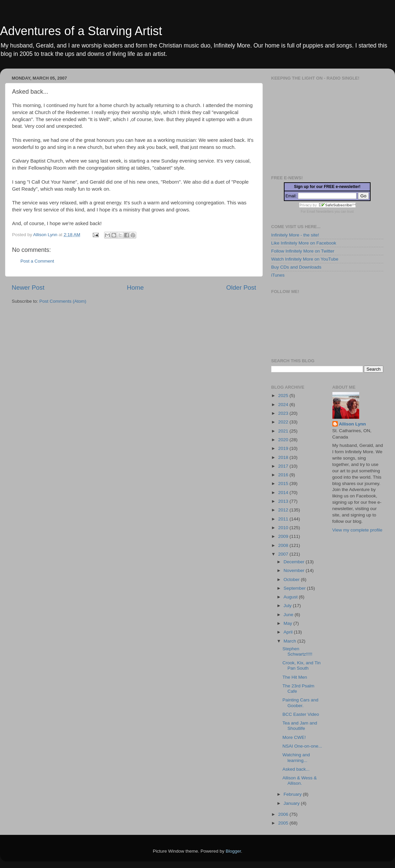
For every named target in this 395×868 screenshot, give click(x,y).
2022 (284, 422)
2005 (284, 823)
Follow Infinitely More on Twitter (303, 251)
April (289, 632)
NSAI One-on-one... (302, 746)
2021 (284, 431)
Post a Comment (37, 261)
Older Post (241, 287)
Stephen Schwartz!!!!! (297, 651)
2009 (284, 536)
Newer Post (28, 287)
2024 (284, 405)
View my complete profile (358, 530)
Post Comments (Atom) (63, 301)
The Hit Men (295, 677)
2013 (284, 501)
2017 (284, 466)
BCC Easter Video (301, 714)
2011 (284, 519)
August (291, 597)
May (288, 623)
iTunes (278, 275)
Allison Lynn (353, 424)
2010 (284, 528)
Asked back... (296, 769)
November (295, 570)
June (289, 615)
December (295, 562)
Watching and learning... (296, 757)
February (293, 794)
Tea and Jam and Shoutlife (300, 726)
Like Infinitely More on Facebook (304, 243)
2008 (284, 545)
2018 (284, 457)
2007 (284, 554)
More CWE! (294, 737)
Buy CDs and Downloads (296, 267)
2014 (284, 493)
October (292, 580)
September (295, 588)
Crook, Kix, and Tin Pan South (302, 665)
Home (135, 287)
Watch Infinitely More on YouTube (305, 259)
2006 (284, 814)
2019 (284, 448)
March (290, 641)
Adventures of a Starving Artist (81, 31)
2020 (284, 440)
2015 (284, 484)
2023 (284, 413)
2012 (284, 510)
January (292, 803)
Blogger (233, 851)
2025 (284, 396)
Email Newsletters (320, 212)
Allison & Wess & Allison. (300, 781)
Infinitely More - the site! (295, 235)
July (288, 606)
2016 (284, 475)
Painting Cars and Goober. (300, 703)
